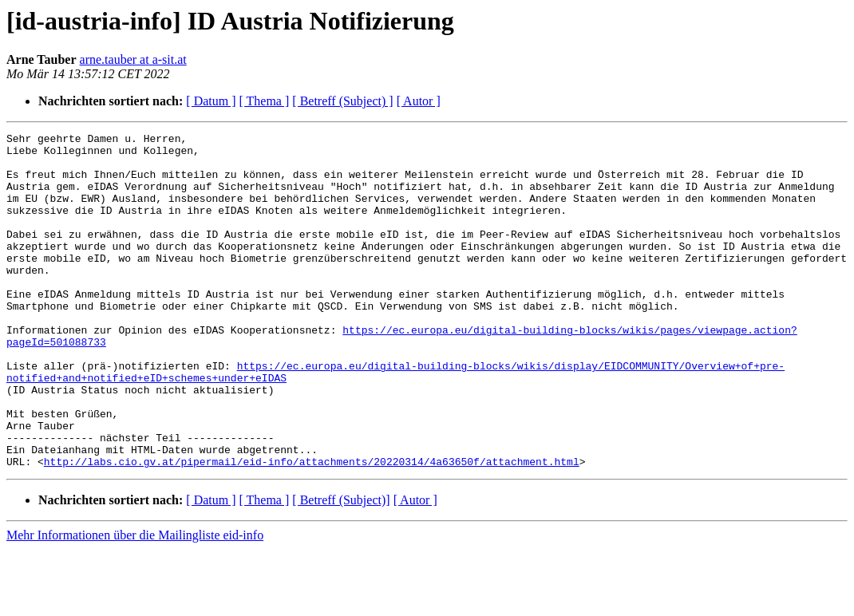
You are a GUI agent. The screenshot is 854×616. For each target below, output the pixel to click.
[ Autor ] (419, 101)
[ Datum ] (211, 101)
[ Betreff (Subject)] (341, 567)
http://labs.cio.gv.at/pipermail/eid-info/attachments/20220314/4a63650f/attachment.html (312, 528)
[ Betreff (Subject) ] (342, 101)
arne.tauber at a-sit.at (133, 59)
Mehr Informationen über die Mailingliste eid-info (135, 602)
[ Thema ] (265, 101)
